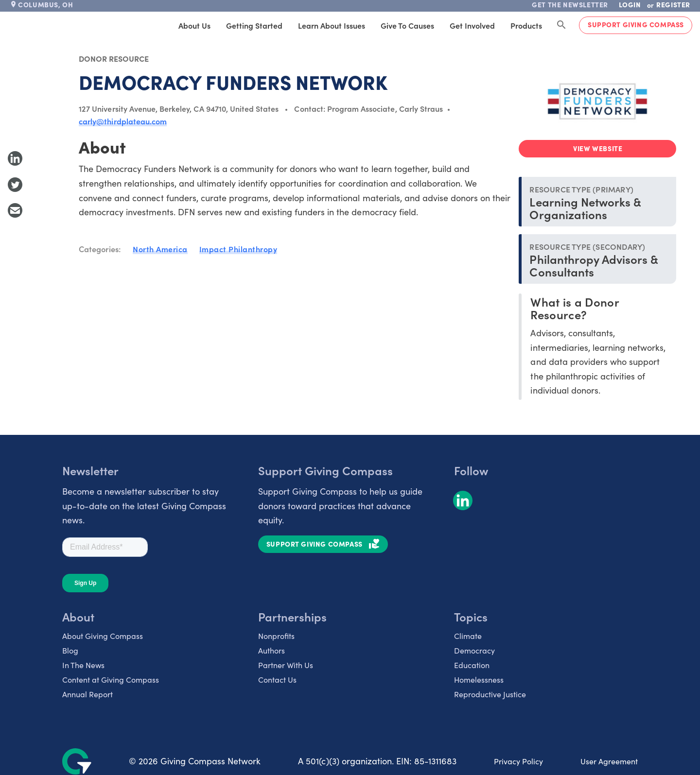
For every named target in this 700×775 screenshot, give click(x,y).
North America (160, 249)
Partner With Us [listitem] (286, 665)
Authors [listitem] (271, 650)
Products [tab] (526, 25)
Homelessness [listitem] (479, 680)
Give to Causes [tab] (407, 25)
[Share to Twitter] (15, 185)
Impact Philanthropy (238, 249)
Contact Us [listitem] (277, 680)
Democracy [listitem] (474, 650)
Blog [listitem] (70, 650)
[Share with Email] (15, 210)
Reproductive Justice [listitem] (490, 694)
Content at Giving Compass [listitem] (111, 680)
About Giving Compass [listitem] (103, 636)
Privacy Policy (518, 761)
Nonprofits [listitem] (276, 636)
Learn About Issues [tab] (332, 25)
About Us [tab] (194, 25)
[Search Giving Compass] (561, 25)
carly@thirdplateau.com (123, 121)
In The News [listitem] (83, 665)
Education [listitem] (472, 665)
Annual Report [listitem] (87, 694)
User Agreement (609, 761)
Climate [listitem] (468, 636)
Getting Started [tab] (254, 25)
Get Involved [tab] (472, 25)
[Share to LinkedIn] (15, 158)
